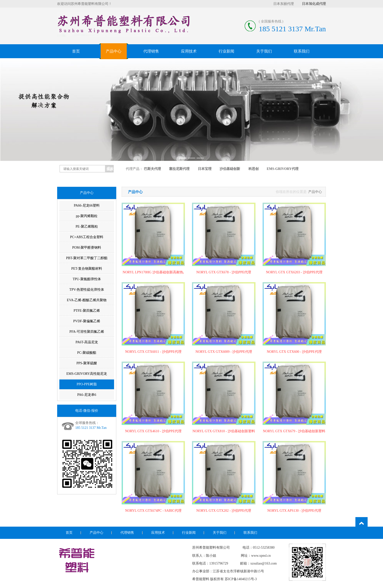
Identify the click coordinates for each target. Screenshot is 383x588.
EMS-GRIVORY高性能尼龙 (87, 374)
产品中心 (114, 51)
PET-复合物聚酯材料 (87, 269)
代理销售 (151, 51)
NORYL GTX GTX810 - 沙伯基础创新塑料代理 (224, 432)
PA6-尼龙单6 (87, 395)
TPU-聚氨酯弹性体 (87, 279)
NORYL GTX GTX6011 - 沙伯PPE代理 (153, 352)
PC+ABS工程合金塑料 (87, 237)
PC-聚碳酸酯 (87, 353)
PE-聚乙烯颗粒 (87, 227)
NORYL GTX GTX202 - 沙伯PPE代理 (224, 511)
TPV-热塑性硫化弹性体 (87, 290)
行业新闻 (226, 51)
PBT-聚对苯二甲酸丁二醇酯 (87, 258)
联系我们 (302, 51)
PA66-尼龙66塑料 (87, 205)
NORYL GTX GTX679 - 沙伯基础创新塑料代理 (294, 432)
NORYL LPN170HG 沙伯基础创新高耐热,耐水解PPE (153, 273)
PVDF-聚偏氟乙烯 (87, 321)
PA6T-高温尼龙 (87, 342)
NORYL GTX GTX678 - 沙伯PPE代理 (224, 272)
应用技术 (189, 51)
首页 (76, 51)
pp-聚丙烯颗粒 (87, 216)
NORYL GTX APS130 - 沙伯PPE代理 (294, 511)
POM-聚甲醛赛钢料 (87, 248)
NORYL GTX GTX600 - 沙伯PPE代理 (294, 352)
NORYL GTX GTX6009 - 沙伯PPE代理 (224, 352)
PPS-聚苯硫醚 (87, 363)
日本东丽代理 (284, 4)
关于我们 (264, 51)
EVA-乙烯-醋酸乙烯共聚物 (87, 300)
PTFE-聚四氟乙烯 (87, 311)
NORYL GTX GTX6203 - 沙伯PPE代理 (294, 272)
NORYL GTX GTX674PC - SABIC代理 (153, 511)
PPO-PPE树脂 (87, 384)
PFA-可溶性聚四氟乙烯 (87, 332)
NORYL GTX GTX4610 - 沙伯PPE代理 (153, 431)
